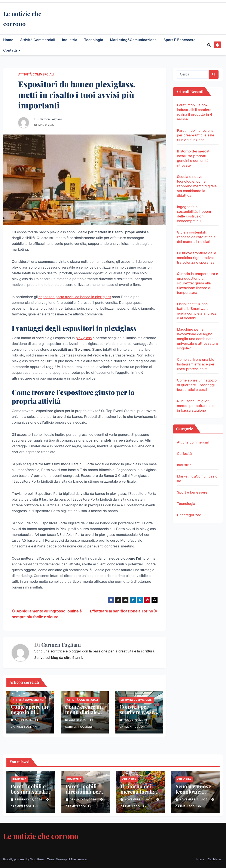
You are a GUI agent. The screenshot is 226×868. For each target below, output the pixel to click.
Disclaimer (214, 859)
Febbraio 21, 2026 (29, 799)
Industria (70, 40)
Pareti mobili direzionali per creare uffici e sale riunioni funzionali (196, 135)
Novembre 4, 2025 (139, 799)
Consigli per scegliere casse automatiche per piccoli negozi (139, 715)
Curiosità (184, 454)
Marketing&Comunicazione (133, 40)
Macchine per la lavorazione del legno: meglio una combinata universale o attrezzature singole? (198, 339)
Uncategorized (189, 515)
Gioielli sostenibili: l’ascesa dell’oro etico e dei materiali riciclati (196, 237)
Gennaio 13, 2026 (83, 799)
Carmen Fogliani (50, 119)
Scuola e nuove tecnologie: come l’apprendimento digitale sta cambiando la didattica (197, 186)
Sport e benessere (179, 40)
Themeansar (79, 859)
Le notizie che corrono (41, 836)
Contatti (11, 50)
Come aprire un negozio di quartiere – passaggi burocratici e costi (197, 385)
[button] (209, 45)
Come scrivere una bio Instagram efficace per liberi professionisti (196, 364)
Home (8, 40)
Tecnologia (94, 40)
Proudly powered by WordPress (24, 859)
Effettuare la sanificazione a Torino (124, 611)
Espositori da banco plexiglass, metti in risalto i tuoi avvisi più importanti (77, 95)
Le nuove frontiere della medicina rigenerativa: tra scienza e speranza (197, 258)
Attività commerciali (38, 40)
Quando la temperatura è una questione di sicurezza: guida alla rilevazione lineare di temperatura (198, 283)
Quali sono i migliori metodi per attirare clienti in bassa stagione (198, 406)
